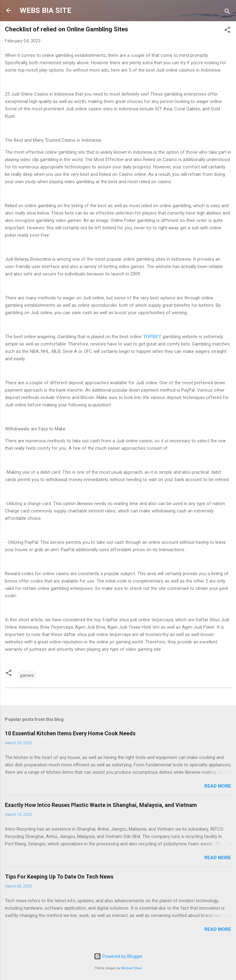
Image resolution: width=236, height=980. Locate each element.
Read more (218, 786)
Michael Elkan (132, 968)
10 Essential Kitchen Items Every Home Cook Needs (70, 733)
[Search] (227, 12)
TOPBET (152, 336)
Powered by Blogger (118, 956)
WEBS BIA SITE (45, 10)
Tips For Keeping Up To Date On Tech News (59, 877)
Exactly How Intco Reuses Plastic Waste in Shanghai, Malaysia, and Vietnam (101, 805)
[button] (227, 31)
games (27, 675)
